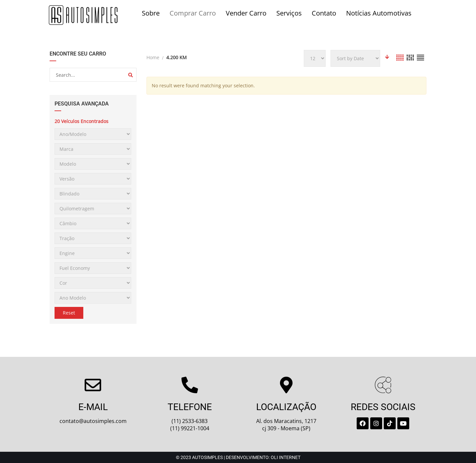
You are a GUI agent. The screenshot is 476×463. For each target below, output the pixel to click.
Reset (69, 313)
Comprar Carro (193, 13)
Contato (324, 13)
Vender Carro (246, 13)
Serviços (289, 13)
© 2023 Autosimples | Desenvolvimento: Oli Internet (238, 457)
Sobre (151, 13)
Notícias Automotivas (379, 13)
